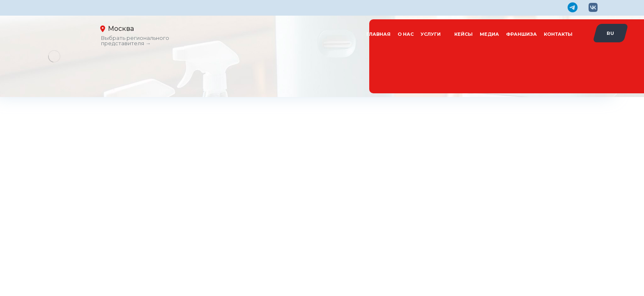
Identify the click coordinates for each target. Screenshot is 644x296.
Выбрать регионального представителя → (135, 40)
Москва (121, 29)
